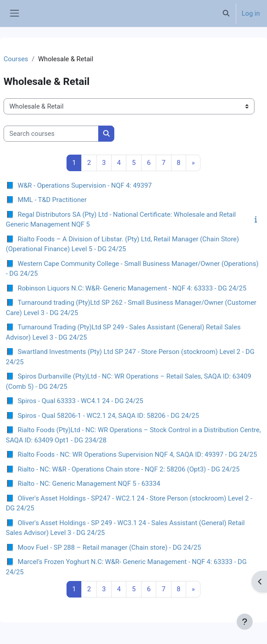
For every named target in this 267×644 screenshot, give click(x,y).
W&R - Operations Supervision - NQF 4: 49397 (84, 185)
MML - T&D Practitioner (52, 200)
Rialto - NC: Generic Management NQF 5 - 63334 (89, 484)
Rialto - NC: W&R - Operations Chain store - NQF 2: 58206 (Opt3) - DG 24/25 (128, 469)
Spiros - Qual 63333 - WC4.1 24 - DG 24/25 (80, 401)
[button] (226, 13)
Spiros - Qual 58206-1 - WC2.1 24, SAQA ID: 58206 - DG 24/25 (108, 416)
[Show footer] (245, 622)
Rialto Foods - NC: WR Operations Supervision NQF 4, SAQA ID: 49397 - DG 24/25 (137, 455)
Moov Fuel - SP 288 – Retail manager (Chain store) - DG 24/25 (109, 547)
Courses (16, 59)
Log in (251, 13)
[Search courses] (51, 134)
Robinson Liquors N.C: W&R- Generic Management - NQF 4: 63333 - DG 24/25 (132, 288)
